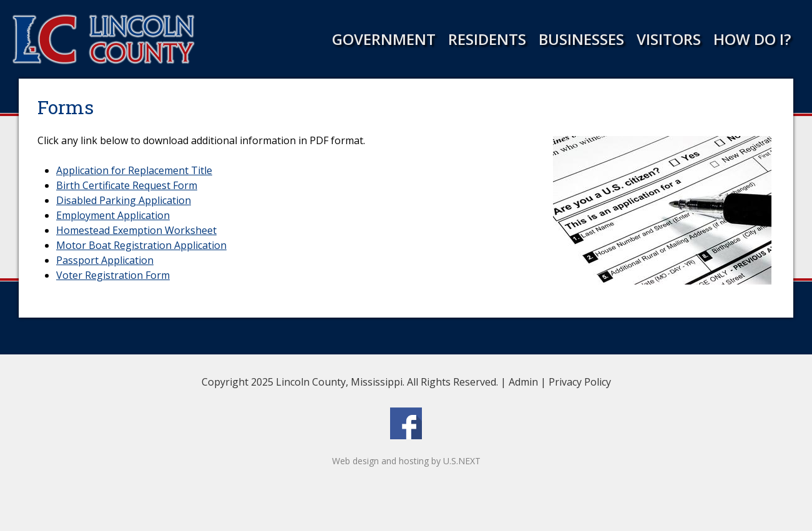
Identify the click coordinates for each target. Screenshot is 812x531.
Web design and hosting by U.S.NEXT (406, 461)
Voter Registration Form (113, 275)
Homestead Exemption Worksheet (136, 230)
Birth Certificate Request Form (127, 185)
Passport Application (105, 260)
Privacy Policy (580, 382)
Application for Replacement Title (134, 170)
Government (384, 39)
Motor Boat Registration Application (141, 245)
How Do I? (752, 39)
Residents (487, 39)
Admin (523, 382)
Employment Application (113, 215)
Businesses (581, 39)
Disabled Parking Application (124, 200)
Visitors (669, 39)
